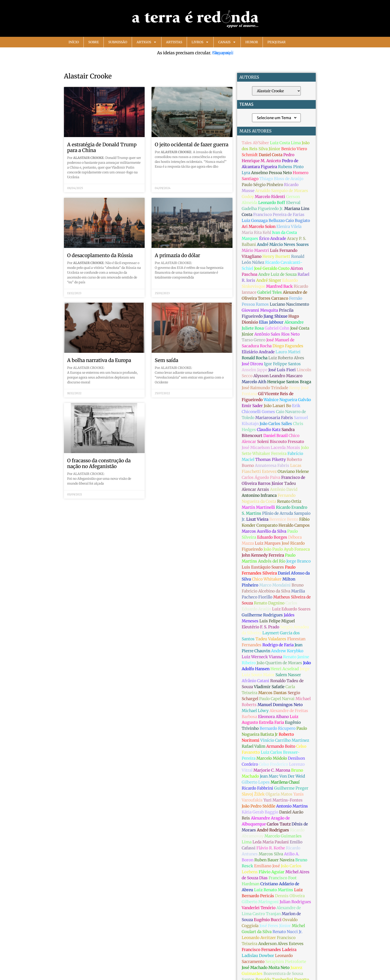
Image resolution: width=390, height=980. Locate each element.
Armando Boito (281, 746)
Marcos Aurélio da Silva (264, 531)
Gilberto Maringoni (260, 902)
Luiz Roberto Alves (286, 358)
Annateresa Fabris (272, 466)
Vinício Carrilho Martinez (285, 740)
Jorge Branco (298, 561)
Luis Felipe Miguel (277, 621)
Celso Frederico (274, 764)
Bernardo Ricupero (278, 728)
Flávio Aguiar (272, 872)
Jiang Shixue (275, 316)
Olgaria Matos (279, 794)
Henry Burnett (276, 256)
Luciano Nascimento (289, 304)
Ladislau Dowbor (258, 956)
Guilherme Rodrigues (262, 615)
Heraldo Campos (294, 525)
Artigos (147, 42)
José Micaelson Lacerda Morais (271, 448)
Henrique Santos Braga (289, 382)
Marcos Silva (271, 854)
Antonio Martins (292, 806)
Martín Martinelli (258, 507)
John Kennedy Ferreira (263, 555)
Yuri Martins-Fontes (283, 800)
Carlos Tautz (279, 824)
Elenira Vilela (289, 227)
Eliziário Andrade (258, 352)
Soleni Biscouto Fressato (281, 442)
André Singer (269, 280)
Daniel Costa (271, 155)
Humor (252, 42)
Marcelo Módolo (272, 758)
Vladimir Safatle (269, 687)
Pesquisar (277, 42)
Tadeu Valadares (271, 639)
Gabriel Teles (270, 292)
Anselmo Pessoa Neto (271, 173)
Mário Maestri (255, 250)
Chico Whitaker (267, 579)
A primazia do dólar (177, 255)
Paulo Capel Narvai (277, 699)
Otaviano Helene (293, 471)
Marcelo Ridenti (270, 197)
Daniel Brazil (275, 436)
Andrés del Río (272, 561)
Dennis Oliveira (290, 896)
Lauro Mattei (288, 352)
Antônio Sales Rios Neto (277, 334)
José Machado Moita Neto (266, 968)
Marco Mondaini (275, 585)
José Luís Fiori (282, 370)
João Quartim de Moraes (279, 663)
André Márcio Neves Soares (283, 244)
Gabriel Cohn (277, 328)
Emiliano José (267, 866)
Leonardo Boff (272, 203)
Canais (227, 42)
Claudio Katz (269, 430)
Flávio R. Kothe (271, 848)
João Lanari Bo (277, 406)
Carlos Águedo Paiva (261, 477)
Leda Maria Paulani (271, 842)
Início (74, 42)
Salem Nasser (288, 675)
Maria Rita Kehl (256, 233)
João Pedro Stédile (258, 806)
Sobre (94, 42)
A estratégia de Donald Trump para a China (102, 147)
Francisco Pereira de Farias (279, 215)
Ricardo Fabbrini (257, 788)
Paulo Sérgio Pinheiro (262, 185)
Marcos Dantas (272, 693)
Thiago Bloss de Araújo (281, 179)
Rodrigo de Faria (278, 645)
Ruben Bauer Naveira (274, 860)
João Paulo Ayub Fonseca (287, 549)
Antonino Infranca (259, 495)
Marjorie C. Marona (272, 770)
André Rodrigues (273, 830)
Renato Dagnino (269, 603)
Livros (200, 42)
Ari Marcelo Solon (259, 227)
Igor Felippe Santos (282, 364)
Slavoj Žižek (253, 794)
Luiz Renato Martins (274, 890)
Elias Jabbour (271, 322)
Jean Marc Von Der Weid (282, 776)
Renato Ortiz (289, 501)
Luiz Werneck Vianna (262, 657)
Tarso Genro (254, 340)
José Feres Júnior (275, 926)
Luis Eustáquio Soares (263, 567)
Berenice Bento (284, 519)
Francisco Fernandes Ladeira (269, 950)
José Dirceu (252, 364)
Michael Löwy (255, 711)
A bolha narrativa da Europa (99, 360)
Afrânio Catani (255, 681)
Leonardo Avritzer (259, 938)
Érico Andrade (273, 239)
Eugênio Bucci (268, 920)
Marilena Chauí (285, 782)
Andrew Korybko (287, 651)
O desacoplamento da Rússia (100, 255)
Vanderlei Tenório (259, 908)
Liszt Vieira (257, 519)
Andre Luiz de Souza (277, 274)
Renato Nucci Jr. (287, 932)
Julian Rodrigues (295, 902)
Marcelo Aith (254, 382)
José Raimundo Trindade (265, 388)
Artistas (174, 42)
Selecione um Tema (277, 118)
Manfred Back (279, 286)
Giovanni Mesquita (260, 310)
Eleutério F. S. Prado (260, 627)
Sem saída (166, 360)
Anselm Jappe (255, 370)
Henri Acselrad (285, 669)
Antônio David (284, 489)
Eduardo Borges (272, 537)
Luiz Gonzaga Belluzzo (263, 221)
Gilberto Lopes (256, 782)
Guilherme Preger (291, 788)
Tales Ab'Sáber (255, 143)
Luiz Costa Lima (285, 143)
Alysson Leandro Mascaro (278, 376)
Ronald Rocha (255, 358)
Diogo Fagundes (288, 346)
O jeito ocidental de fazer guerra (192, 145)
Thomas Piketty (271, 460)
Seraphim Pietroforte (286, 962)
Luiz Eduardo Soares (291, 609)
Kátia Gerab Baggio (260, 812)
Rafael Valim (254, 746)
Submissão (118, 42)
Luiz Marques (268, 543)
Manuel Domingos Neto (280, 705)
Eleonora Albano (273, 717)
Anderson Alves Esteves (281, 944)
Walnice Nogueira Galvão (287, 400)
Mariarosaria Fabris (274, 418)
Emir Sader (252, 406)
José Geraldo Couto (272, 268)
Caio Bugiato (298, 221)
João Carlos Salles (276, 424)
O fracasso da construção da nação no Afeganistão (99, 463)
